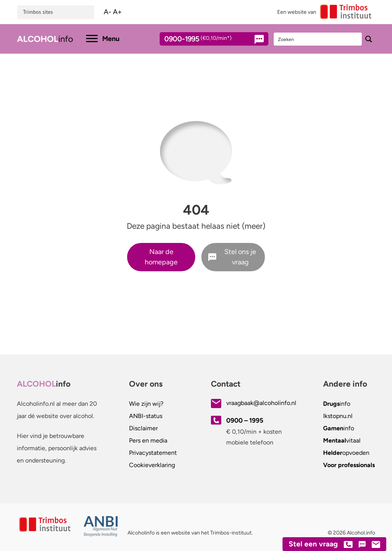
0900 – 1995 (245, 420)
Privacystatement (153, 453)
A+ (117, 12)
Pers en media (148, 440)
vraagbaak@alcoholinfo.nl (261, 403)
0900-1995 (207, 40)
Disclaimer (143, 428)
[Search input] (318, 39)
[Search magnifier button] (369, 39)
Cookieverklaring (152, 465)
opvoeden (346, 453)
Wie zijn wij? (146, 404)
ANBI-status (146, 416)
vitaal (342, 440)
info (337, 404)
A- (108, 12)
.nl (338, 416)
